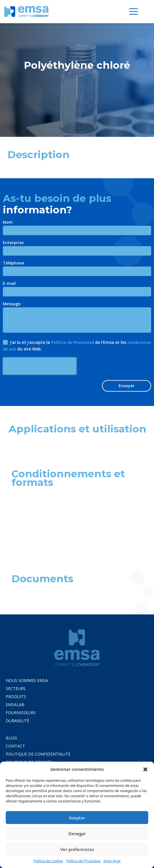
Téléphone (14, 263)
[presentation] (40, 366)
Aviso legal (112, 861)
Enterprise (13, 243)
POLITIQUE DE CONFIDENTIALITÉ (38, 754)
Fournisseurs (21, 713)
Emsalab (15, 705)
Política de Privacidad (83, 861)
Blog (11, 738)
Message (12, 304)
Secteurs (16, 688)
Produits (16, 696)
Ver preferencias (77, 849)
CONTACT (15, 746)
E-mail (9, 284)
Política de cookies (48, 861)
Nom (8, 223)
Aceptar (77, 818)
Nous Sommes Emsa (27, 680)
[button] (145, 769)
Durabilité (18, 721)
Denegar (77, 833)
